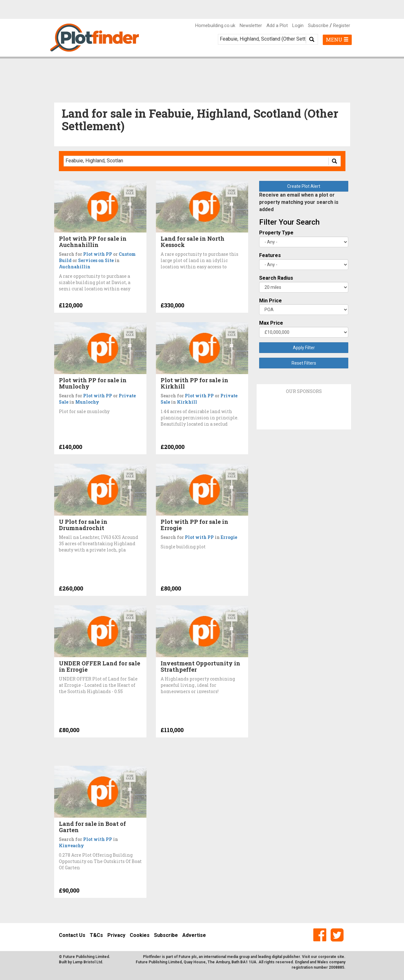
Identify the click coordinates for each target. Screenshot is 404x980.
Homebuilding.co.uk (215, 25)
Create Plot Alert (304, 186)
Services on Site (96, 260)
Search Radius (276, 278)
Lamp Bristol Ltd (87, 962)
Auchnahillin (75, 267)
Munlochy (87, 402)
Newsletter (251, 25)
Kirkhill (187, 402)
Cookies (140, 935)
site (341, 957)
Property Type (276, 233)
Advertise (194, 935)
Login (298, 25)
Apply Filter (304, 348)
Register (342, 25)
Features (270, 255)
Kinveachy (71, 846)
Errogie (229, 537)
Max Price (271, 323)
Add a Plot (277, 25)
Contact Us (72, 935)
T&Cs (96, 935)
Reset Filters (304, 363)
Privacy (116, 935)
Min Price (270, 301)
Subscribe (318, 25)
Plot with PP (98, 254)
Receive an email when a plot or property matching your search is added (299, 202)
